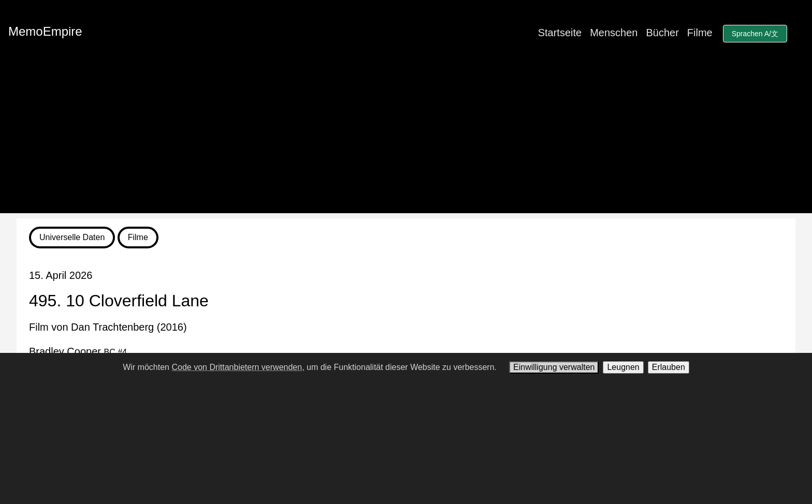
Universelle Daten (72, 237)
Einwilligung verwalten (554, 367)
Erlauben (669, 367)
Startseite (560, 33)
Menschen (614, 33)
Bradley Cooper (78, 351)
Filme (700, 33)
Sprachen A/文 (755, 34)
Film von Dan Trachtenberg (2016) (108, 327)
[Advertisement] (406, 141)
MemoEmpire (45, 31)
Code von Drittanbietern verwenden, (238, 367)
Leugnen (623, 367)
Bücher (662, 33)
